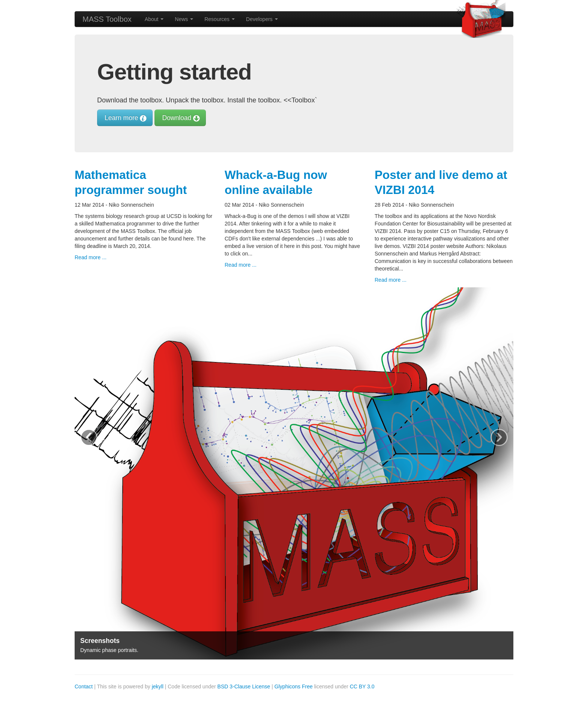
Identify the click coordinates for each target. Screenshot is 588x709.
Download (180, 118)
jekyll (158, 686)
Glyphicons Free (294, 686)
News (184, 19)
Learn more (125, 118)
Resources (220, 19)
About (154, 19)
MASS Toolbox (107, 19)
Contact (84, 686)
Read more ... (91, 257)
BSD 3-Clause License (244, 686)
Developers (262, 19)
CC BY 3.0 (362, 686)
